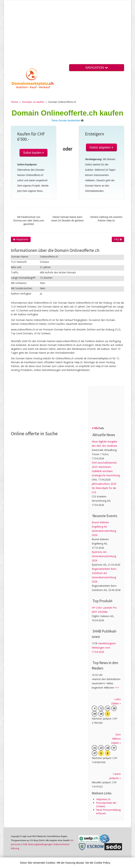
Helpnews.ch (103, 799)
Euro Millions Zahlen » (116, 739)
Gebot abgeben (101, 147)
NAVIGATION (97, 68)
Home (14, 102)
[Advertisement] (67, 35)
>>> (117, 688)
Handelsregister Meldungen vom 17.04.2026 (104, 648)
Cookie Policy (102, 863)
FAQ (118, 239)
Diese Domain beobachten (66, 120)
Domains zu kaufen (33, 102)
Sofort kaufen (33, 153)
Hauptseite (21, 239)
